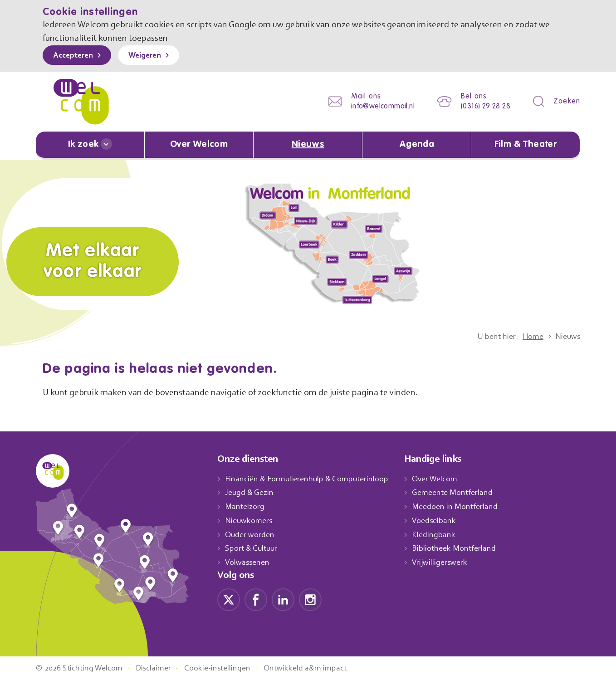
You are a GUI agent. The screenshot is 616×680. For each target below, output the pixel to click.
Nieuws (308, 145)
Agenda (417, 145)
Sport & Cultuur (253, 548)
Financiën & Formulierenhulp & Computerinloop (311, 479)
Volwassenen (249, 562)
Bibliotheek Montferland (463, 548)
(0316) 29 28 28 (483, 106)
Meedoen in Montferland (464, 506)
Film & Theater (526, 145)
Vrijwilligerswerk (449, 562)
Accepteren (75, 56)
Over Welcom (199, 145)
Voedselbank (444, 520)
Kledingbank (443, 534)
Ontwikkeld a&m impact (319, 668)
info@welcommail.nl (376, 106)
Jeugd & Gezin (252, 493)
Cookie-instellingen (228, 668)
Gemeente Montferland (462, 493)
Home (529, 336)
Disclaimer (161, 668)
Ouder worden (251, 534)
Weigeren (151, 56)
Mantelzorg (245, 506)
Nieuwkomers (250, 520)
